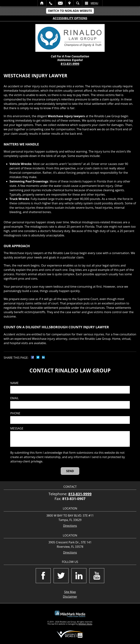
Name (14, 383)
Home (42, 3)
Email (60, 3)
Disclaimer (70, 597)
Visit (69, 3)
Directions (70, 526)
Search (78, 3)
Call (51, 3)
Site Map (70, 592)
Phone (15, 413)
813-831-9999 (70, 64)
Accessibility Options (70, 18)
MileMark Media (85, 624)
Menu (95, 3)
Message (17, 428)
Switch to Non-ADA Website (70, 11)
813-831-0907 (74, 499)
